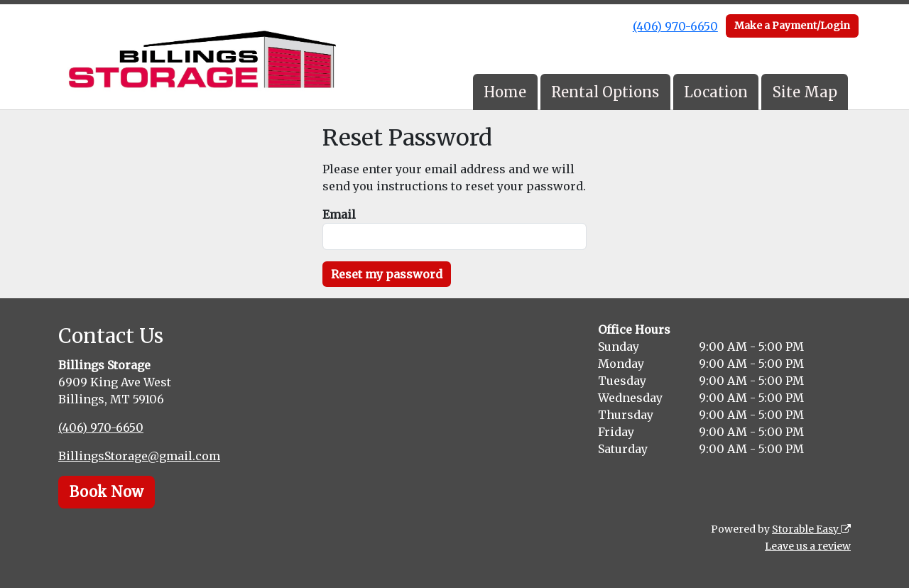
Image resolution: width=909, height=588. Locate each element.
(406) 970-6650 (675, 26)
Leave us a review (808, 546)
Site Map (805, 92)
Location (716, 92)
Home (505, 92)
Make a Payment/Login (792, 26)
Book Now (107, 492)
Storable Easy (811, 529)
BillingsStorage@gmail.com (139, 456)
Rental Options (605, 92)
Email (339, 214)
